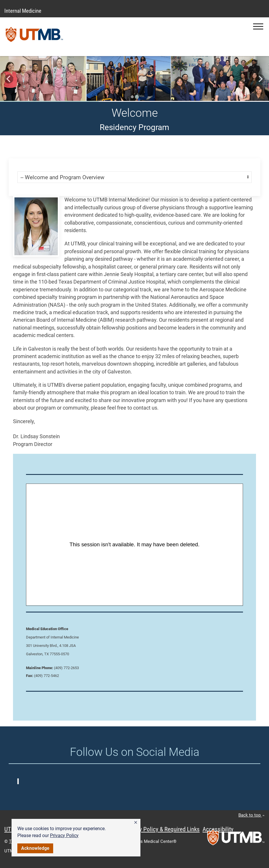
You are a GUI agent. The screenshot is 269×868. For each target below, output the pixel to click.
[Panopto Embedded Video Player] (134, 545)
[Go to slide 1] (132, 97)
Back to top (252, 815)
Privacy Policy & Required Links (162, 829)
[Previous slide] (9, 79)
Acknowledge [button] (35, 848)
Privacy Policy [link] (64, 835)
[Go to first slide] (260, 79)
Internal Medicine (23, 11)
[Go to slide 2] (137, 97)
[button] (136, 823)
